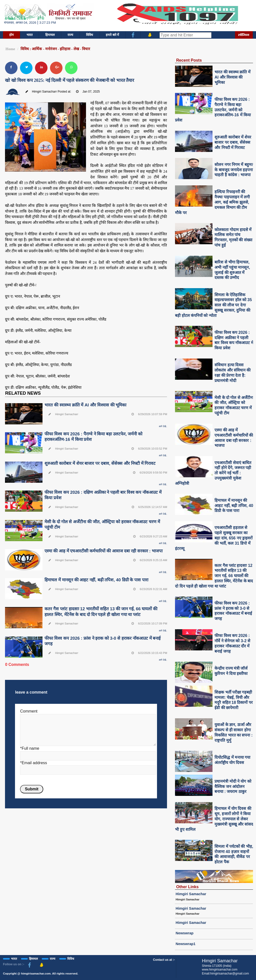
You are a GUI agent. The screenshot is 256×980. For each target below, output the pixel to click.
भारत (29, 35)
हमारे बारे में (112, 35)
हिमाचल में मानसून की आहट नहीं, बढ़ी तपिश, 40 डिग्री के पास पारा (96, 580)
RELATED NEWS (23, 393)
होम (11, 35)
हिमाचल (50, 35)
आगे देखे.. (163, 426)
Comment (29, 711)
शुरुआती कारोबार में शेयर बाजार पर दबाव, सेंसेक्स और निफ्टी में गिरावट (100, 463)
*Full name (29, 748)
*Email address (33, 763)
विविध (89, 35)
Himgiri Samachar (191, 894)
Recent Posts (189, 60)
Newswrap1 (186, 944)
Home (10, 49)
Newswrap (185, 933)
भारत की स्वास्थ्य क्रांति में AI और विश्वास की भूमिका (85, 405)
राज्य (70, 35)
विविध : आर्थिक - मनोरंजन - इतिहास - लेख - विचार (55, 49)
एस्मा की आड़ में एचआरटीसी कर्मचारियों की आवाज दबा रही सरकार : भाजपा (103, 551)
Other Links (187, 887)
